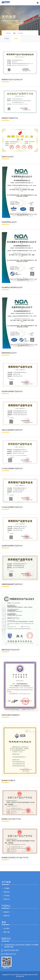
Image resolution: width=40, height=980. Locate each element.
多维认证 (6, 916)
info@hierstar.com (10, 954)
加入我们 (6, 928)
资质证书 (6, 892)
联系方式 (6, 899)
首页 (14, 33)
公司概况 (6, 888)
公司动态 (6, 896)
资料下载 (6, 932)
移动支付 (6, 912)
